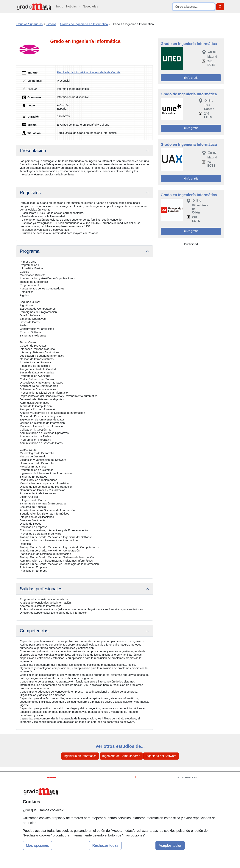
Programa (30, 251)
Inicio (60, 6)
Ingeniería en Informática (80, 756)
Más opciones (37, 845)
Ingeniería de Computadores (121, 756)
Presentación (33, 151)
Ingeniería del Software (161, 756)
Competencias (34, 631)
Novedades (90, 6)
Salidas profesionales (41, 589)
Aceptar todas (170, 845)
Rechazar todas (105, 845)
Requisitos (30, 193)
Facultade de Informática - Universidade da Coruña (89, 72)
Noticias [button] (72, 6)
